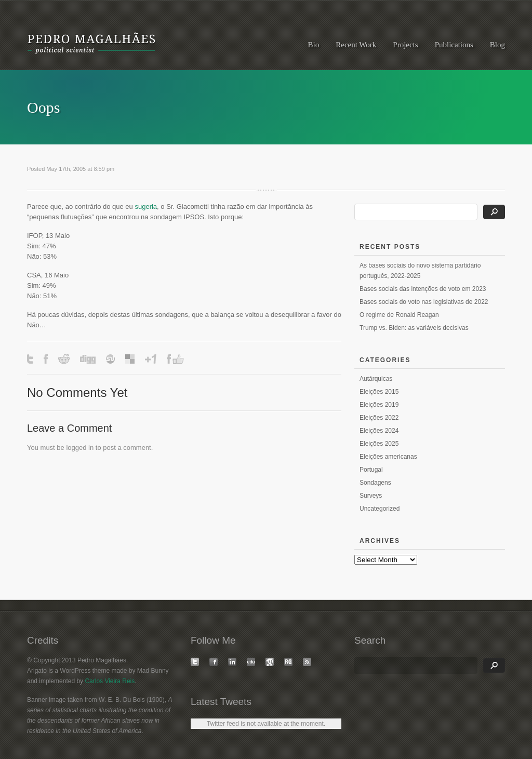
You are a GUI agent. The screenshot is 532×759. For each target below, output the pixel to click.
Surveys (371, 496)
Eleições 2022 (379, 418)
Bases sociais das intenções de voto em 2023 (423, 289)
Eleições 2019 (379, 405)
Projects (405, 45)
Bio (314, 45)
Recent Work (356, 45)
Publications (454, 45)
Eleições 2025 (379, 444)
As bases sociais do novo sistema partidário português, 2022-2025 (420, 271)
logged (76, 448)
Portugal (371, 470)
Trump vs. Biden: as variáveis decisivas (414, 328)
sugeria (146, 207)
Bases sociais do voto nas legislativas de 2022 (424, 302)
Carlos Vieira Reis (110, 681)
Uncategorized (380, 509)
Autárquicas (376, 379)
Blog (497, 45)
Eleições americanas (388, 457)
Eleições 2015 (379, 392)
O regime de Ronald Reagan (399, 315)
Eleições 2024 (379, 431)
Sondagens (375, 483)
